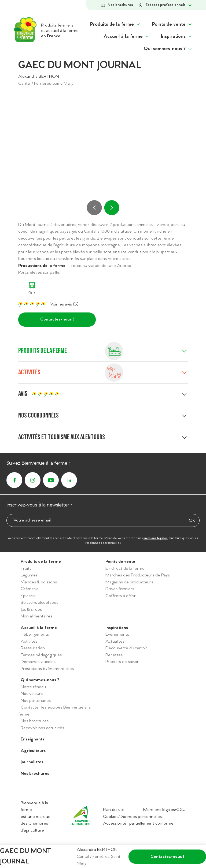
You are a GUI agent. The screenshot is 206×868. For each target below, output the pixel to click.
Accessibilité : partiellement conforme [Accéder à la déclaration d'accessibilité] (138, 823)
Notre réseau (33, 687)
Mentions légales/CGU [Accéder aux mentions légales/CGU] (164, 810)
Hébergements (35, 634)
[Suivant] (112, 208)
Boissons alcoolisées (39, 603)
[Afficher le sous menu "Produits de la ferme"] (115, 25)
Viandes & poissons (39, 582)
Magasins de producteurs (129, 582)
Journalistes (32, 762)
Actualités (115, 641)
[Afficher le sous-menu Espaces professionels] (165, 5)
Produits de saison (122, 662)
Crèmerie (30, 589)
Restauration (33, 648)
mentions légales (156, 538)
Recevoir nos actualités (42, 728)
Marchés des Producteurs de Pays (138, 575)
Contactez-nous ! (57, 319)
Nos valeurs (32, 694)
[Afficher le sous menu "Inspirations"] (177, 37)
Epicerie (28, 596)
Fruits (26, 569)
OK (192, 521)
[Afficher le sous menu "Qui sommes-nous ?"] (168, 49)
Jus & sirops (31, 610)
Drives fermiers (120, 589)
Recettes (114, 655)
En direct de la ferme (125, 569)
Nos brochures (35, 721)
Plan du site (114, 810)
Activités (29, 641)
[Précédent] (94, 208)
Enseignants (32, 739)
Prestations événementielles (47, 669)
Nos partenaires (36, 701)
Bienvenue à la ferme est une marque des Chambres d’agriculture (36, 817)
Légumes (29, 575)
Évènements (117, 634)
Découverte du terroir (126, 648)
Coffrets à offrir (121, 596)
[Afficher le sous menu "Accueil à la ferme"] (127, 37)
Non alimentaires (36, 616)
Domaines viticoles (38, 662)
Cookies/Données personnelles (132, 817)
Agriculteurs (33, 751)
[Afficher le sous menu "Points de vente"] (172, 25)
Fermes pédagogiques (41, 655)
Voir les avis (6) (64, 304)
